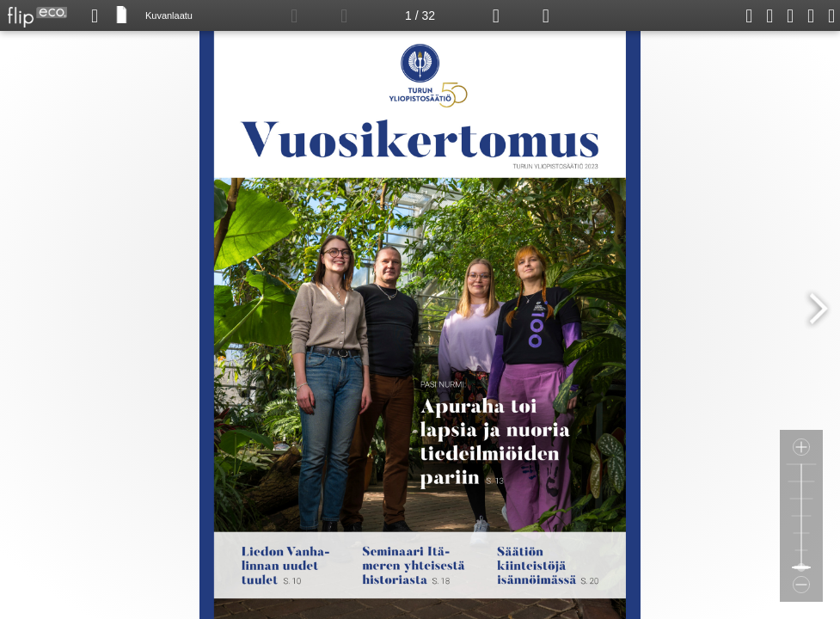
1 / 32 (420, 15)
